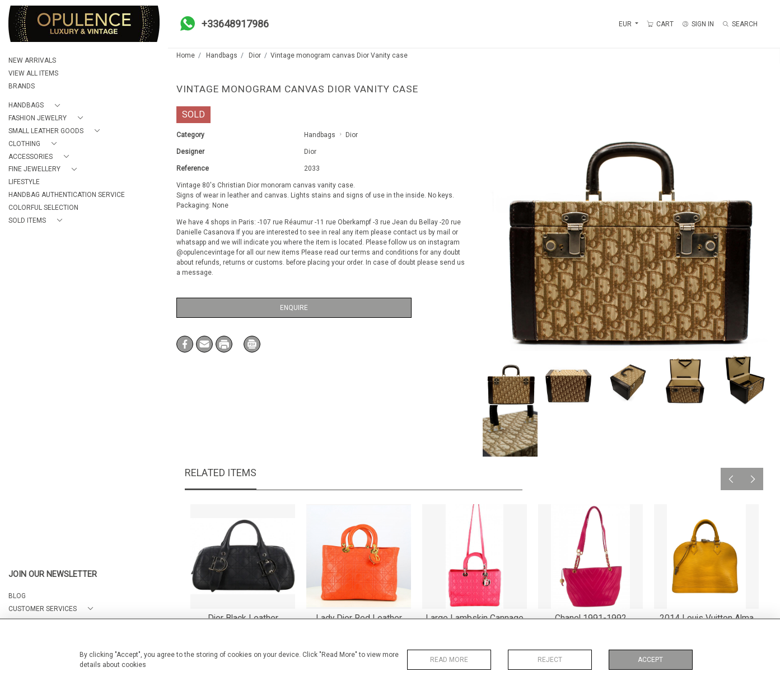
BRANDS (22, 86)
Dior (255, 55)
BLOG (17, 596)
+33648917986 (221, 24)
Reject (550, 660)
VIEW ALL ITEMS (33, 73)
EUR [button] (626, 24)
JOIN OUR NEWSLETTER (53, 574)
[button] (36, 105)
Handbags (222, 55)
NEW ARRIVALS (32, 60)
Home (186, 55)
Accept (650, 660)
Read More (449, 660)
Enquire (294, 308)
